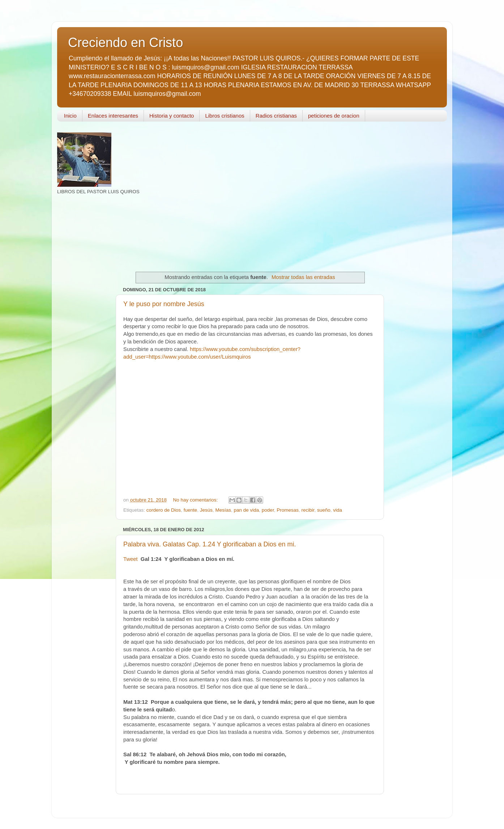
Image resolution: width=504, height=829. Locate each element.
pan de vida (247, 510)
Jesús (206, 510)
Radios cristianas (276, 116)
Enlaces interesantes (113, 116)
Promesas (288, 510)
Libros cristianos (225, 116)
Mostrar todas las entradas (303, 277)
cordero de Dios (164, 510)
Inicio (70, 116)
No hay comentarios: (196, 500)
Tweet (131, 559)
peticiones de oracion (334, 116)
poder (268, 510)
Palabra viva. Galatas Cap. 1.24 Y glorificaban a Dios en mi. (210, 544)
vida (338, 510)
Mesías (223, 510)
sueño (324, 510)
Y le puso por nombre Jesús (164, 304)
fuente (191, 510)
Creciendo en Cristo (125, 43)
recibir (308, 510)
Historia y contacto (172, 116)
